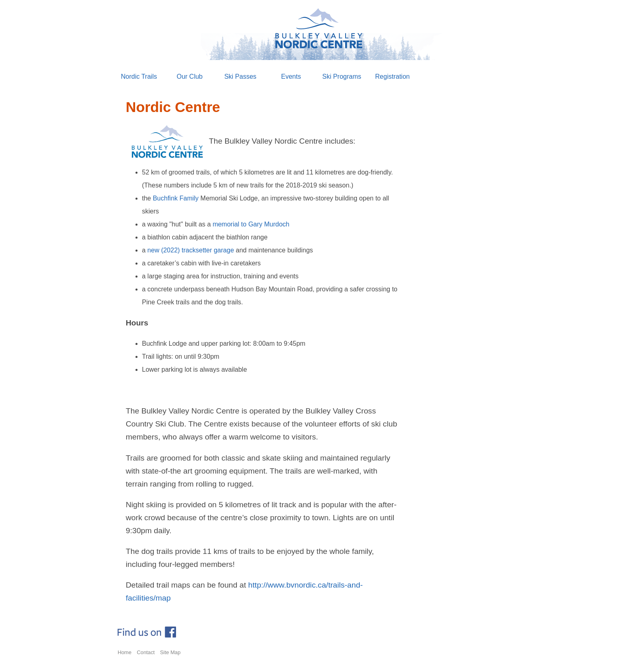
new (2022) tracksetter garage (190, 250)
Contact (146, 652)
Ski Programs (342, 76)
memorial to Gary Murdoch (251, 224)
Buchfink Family (176, 198)
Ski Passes (240, 76)
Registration (392, 76)
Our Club (189, 76)
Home (125, 652)
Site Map (171, 652)
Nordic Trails (139, 76)
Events (291, 76)
